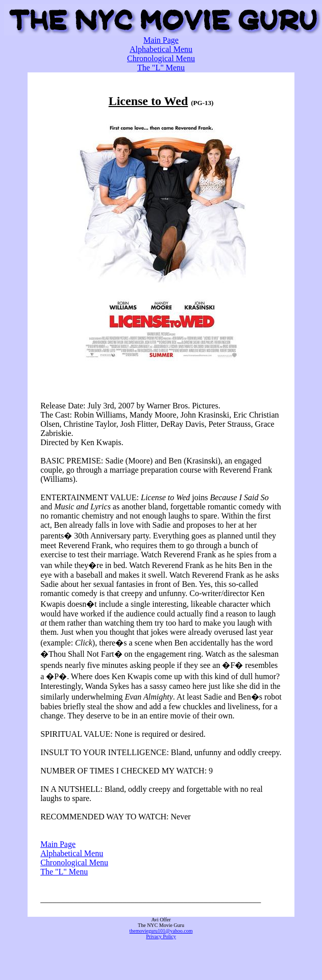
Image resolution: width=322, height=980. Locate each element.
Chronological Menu (161, 58)
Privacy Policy (161, 936)
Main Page (161, 40)
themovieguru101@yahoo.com (161, 931)
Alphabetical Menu (161, 49)
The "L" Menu (161, 68)
